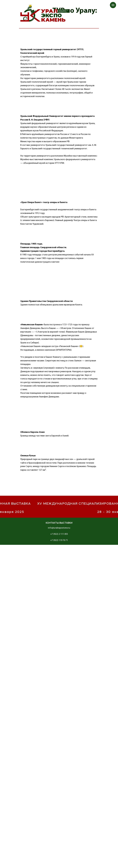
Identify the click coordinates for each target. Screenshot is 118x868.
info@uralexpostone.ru (59, 528)
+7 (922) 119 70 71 (59, 540)
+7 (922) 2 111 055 (59, 534)
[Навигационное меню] (113, 5)
